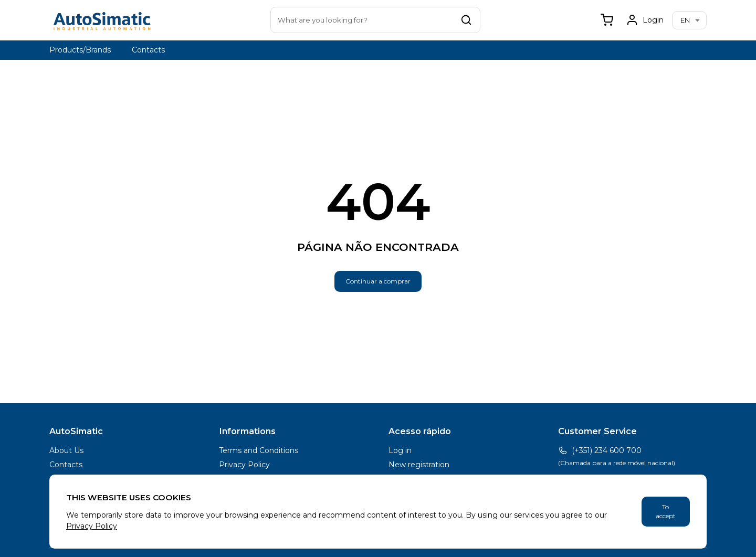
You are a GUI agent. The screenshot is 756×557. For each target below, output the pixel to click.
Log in (400, 450)
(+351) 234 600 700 (600, 451)
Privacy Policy (244, 465)
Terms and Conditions (259, 450)
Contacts (148, 50)
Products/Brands (80, 50)
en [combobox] (685, 20)
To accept (666, 512)
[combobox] (375, 20)
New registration (419, 465)
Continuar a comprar (378, 281)
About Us (66, 450)
